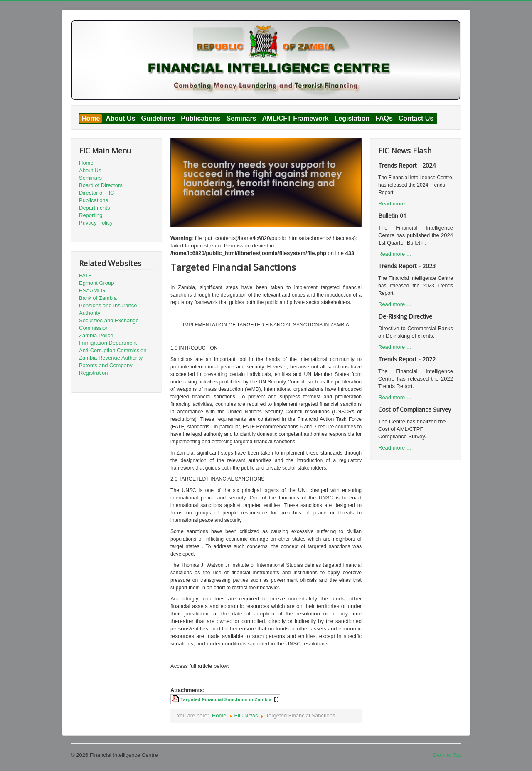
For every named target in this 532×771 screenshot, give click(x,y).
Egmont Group (97, 283)
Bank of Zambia (98, 298)
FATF (85, 276)
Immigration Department (108, 343)
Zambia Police (96, 335)
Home (91, 118)
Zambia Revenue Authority (111, 358)
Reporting (91, 215)
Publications (201, 118)
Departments (94, 208)
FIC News (246, 715)
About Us (120, 118)
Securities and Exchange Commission (109, 324)
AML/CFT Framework (296, 118)
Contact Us (416, 118)
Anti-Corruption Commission (113, 350)
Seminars (241, 118)
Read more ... (395, 204)
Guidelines (158, 118)
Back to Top (447, 755)
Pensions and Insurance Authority (108, 309)
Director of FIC (97, 193)
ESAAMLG (92, 290)
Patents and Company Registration (106, 369)
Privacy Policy (96, 223)
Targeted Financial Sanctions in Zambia (226, 699)
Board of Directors (101, 185)
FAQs (384, 118)
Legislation (352, 118)
